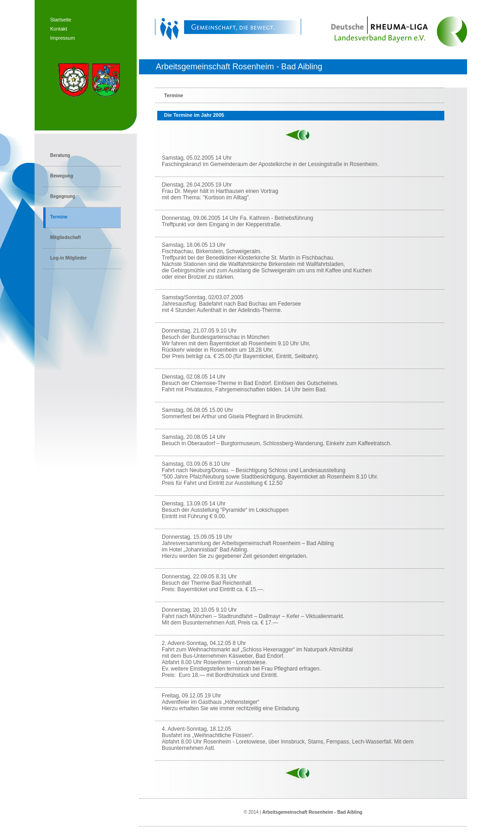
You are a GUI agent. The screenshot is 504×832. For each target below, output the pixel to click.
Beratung (60, 155)
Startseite (61, 20)
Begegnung (63, 196)
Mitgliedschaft (65, 237)
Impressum (62, 38)
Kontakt (59, 29)
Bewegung (62, 176)
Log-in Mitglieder (69, 258)
